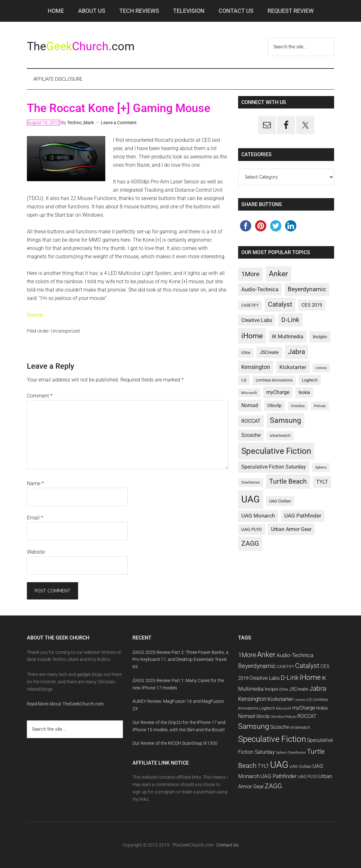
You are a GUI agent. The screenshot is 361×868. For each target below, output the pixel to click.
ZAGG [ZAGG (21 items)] (250, 543)
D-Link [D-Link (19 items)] (290, 320)
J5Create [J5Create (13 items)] (269, 352)
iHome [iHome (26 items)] (252, 336)
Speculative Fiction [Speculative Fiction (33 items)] (276, 451)
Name (35, 483)
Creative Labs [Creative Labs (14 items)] (257, 320)
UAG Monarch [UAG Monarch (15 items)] (258, 516)
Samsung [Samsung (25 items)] (285, 420)
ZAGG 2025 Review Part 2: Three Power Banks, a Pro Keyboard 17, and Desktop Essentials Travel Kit (180, 660)
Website (36, 552)
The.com (81, 46)
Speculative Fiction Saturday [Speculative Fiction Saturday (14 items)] (274, 467)
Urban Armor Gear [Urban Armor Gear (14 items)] (291, 529)
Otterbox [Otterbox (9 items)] (298, 406)
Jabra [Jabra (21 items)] (297, 352)
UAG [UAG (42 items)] (251, 499)
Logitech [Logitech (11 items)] (310, 380)
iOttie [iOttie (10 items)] (246, 353)
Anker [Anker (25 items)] (278, 274)
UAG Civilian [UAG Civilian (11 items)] (280, 501)
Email (35, 518)
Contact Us (227, 845)
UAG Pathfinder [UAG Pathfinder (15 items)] (303, 516)
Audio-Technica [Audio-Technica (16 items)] (260, 289)
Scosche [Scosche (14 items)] (251, 435)
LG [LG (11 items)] (244, 380)
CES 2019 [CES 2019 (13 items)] (312, 305)
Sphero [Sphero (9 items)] (321, 467)
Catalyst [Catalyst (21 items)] (280, 304)
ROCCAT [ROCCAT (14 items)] (251, 421)
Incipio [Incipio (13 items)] (320, 337)
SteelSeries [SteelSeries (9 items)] (251, 482)
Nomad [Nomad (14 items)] (250, 405)
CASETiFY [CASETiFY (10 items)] (250, 305)
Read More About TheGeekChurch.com (65, 704)
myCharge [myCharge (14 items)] (278, 392)
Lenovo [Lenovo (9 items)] (321, 368)
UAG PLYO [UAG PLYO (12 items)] (252, 529)
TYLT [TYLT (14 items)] (322, 482)
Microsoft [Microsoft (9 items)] (249, 393)
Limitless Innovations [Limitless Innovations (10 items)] (274, 380)
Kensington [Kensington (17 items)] (256, 367)
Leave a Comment (119, 123)
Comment (40, 396)
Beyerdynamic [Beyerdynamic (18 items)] (307, 289)
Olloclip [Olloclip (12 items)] (274, 406)
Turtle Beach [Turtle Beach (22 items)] (288, 481)
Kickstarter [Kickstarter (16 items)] (293, 367)
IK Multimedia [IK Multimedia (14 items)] (288, 337)
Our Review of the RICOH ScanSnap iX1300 (175, 743)
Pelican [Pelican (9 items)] (320, 406)
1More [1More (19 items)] (250, 274)
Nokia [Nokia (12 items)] (304, 392)
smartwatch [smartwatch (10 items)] (280, 436)
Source (35, 315)
